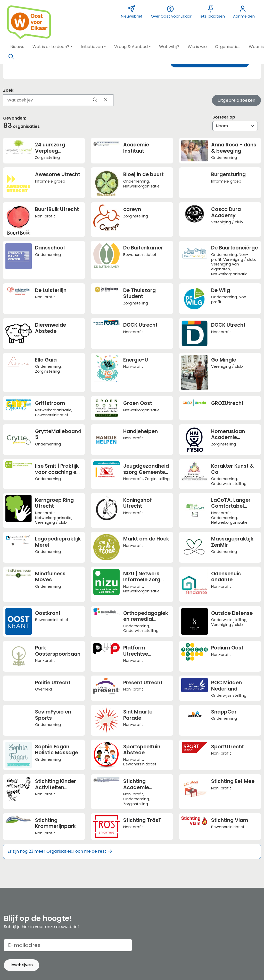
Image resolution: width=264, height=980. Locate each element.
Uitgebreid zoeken (236, 100)
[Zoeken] (11, 57)
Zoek (8, 90)
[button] (17, 47)
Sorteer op (224, 117)
